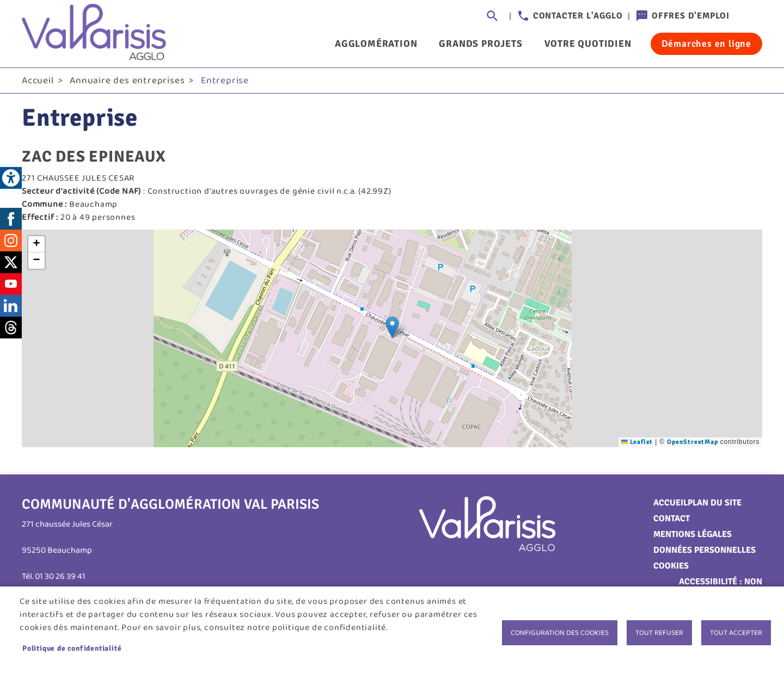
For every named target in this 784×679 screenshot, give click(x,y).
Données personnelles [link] (705, 552)
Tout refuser (659, 633)
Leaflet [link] (637, 444)
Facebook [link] (11, 220)
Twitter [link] (11, 264)
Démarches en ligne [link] (706, 44)
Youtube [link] (11, 286)
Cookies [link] (671, 567)
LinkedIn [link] (11, 307)
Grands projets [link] (480, 44)
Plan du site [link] (715, 504)
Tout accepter (736, 633)
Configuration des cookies (560, 633)
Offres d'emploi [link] (691, 16)
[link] (11, 178)
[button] (392, 329)
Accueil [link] (38, 82)
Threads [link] (11, 329)
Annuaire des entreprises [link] (127, 82)
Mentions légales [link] (693, 536)
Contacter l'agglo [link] (578, 16)
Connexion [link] (751, 16)
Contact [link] (672, 520)
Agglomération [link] (376, 44)
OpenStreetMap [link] (692, 444)
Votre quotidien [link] (588, 44)
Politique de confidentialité (72, 648)
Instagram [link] (11, 242)
